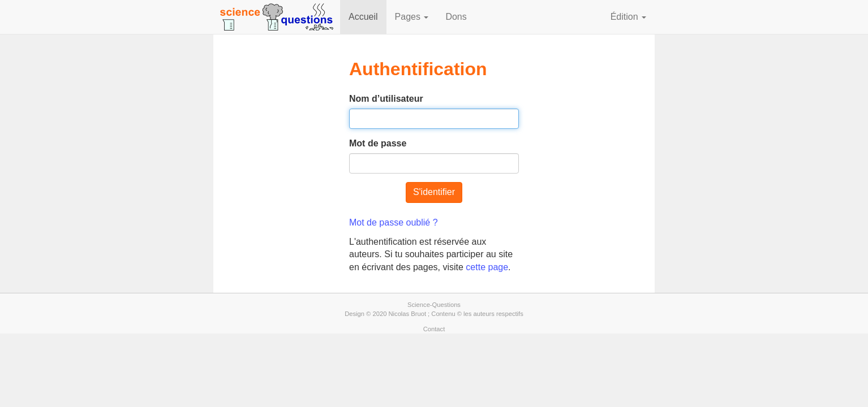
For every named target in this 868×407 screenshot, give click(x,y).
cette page (487, 267)
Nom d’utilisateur (386, 99)
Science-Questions (434, 305)
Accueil (363, 17)
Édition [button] (628, 17)
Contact (434, 329)
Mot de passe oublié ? (394, 222)
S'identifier (434, 192)
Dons (456, 17)
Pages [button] (412, 17)
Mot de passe (378, 143)
